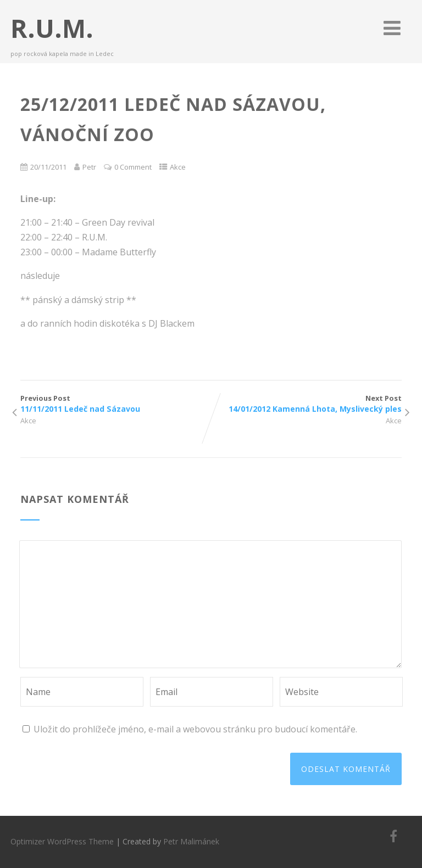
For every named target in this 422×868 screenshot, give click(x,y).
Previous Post (116, 404)
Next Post (306, 404)
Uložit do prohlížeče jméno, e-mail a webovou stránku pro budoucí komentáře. (195, 729)
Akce (178, 167)
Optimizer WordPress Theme (62, 841)
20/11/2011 (48, 167)
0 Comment (133, 167)
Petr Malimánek (191, 841)
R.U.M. (52, 28)
